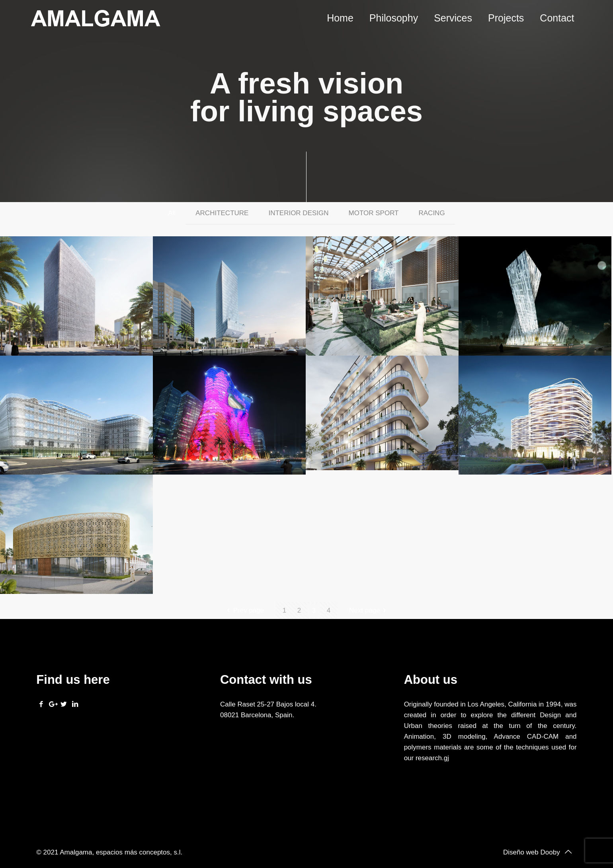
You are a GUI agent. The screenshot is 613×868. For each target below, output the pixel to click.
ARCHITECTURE (222, 213)
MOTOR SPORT (374, 213)
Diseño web (521, 852)
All (172, 213)
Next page (369, 610)
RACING (432, 213)
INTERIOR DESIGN (298, 213)
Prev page (244, 610)
